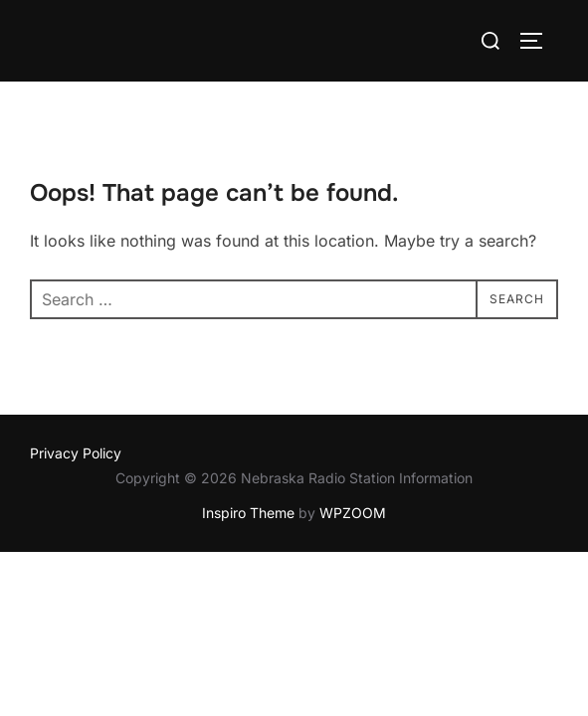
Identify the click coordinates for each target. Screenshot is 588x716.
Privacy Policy (76, 453)
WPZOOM (353, 513)
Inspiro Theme (248, 513)
